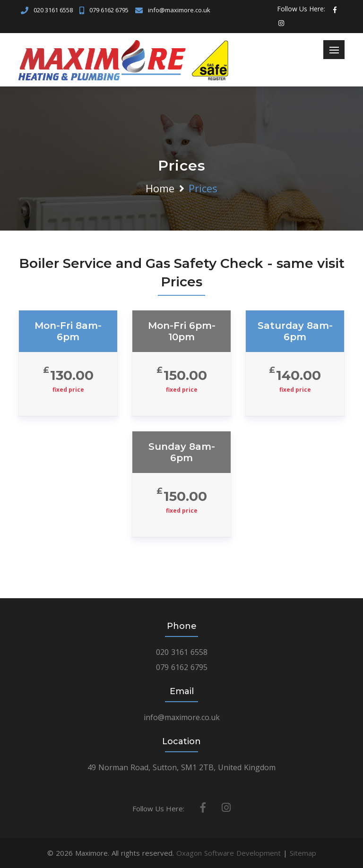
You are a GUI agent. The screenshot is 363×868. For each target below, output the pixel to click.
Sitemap (303, 853)
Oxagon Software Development (229, 853)
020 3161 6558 (53, 10)
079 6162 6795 (109, 10)
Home (160, 188)
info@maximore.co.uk (179, 10)
